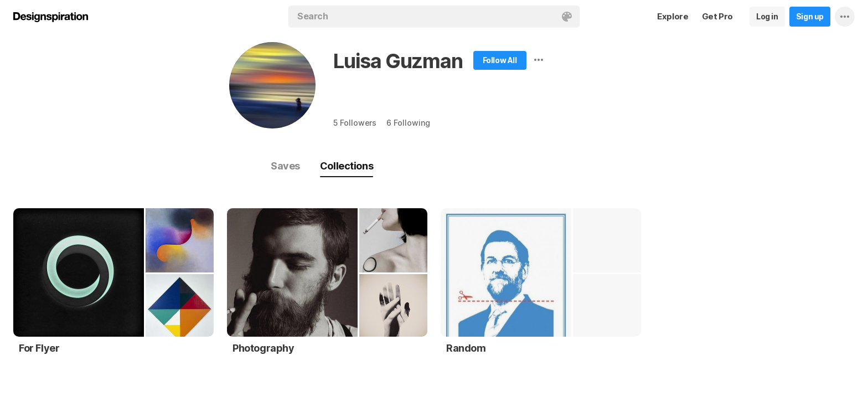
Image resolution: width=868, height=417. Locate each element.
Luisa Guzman (398, 61)
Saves (285, 166)
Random (466, 348)
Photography (263, 348)
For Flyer (39, 348)
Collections (347, 166)
